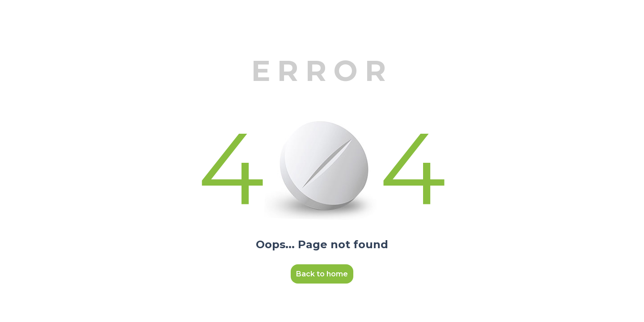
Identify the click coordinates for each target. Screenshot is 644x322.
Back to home (322, 274)
